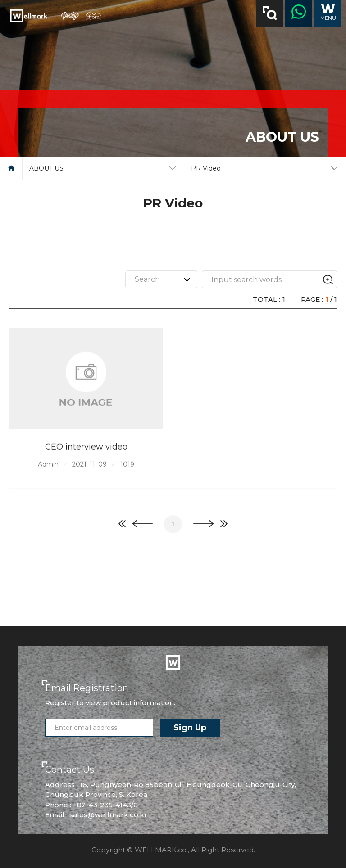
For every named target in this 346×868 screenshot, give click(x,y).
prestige (70, 16)
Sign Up (190, 728)
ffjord (93, 16)
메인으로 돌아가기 (11, 168)
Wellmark (28, 16)
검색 (270, 13)
